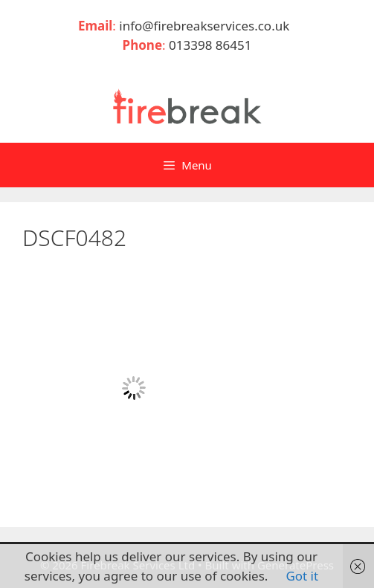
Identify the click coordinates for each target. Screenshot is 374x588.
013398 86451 (210, 45)
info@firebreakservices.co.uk (207, 26)
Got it (302, 576)
